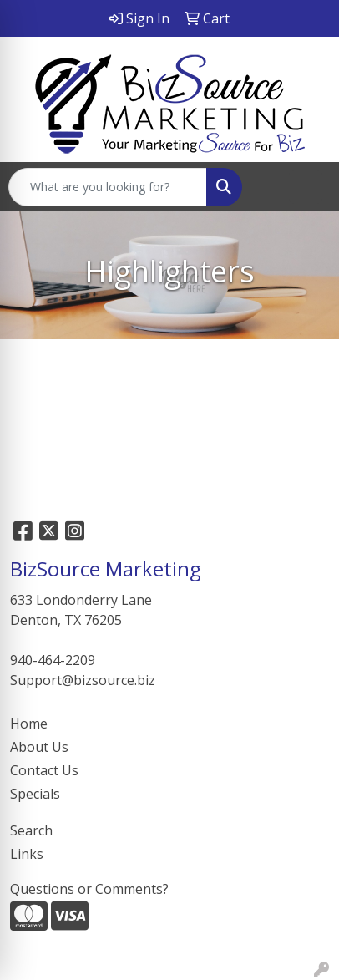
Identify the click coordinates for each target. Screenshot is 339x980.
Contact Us (44, 770)
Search (31, 830)
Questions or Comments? (89, 889)
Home (29, 724)
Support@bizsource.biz (83, 680)
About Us (39, 747)
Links (27, 854)
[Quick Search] (108, 187)
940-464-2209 (53, 660)
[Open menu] (306, 187)
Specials (35, 794)
